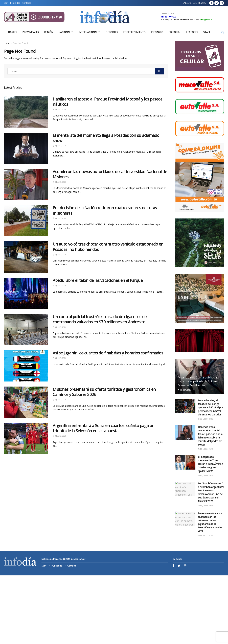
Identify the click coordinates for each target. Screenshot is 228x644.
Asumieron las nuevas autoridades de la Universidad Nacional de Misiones (110, 174)
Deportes (112, 32)
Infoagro (157, 32)
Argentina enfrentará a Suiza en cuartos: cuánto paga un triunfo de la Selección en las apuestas (104, 428)
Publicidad (15, 3)
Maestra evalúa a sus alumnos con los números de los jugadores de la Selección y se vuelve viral (210, 522)
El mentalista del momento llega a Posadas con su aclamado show (106, 138)
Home (7, 43)
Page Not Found (20, 43)
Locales (12, 32)
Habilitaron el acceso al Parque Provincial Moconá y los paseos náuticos (107, 102)
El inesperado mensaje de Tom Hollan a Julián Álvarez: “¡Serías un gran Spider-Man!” (211, 464)
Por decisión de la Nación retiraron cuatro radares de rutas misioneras (105, 210)
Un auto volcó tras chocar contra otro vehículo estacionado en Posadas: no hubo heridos (108, 247)
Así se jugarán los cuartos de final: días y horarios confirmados (108, 353)
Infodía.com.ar (78, 559)
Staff (6, 3)
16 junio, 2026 (205, 475)
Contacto (27, 3)
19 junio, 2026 (205, 449)
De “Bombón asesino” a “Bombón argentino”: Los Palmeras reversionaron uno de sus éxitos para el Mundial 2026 (211, 492)
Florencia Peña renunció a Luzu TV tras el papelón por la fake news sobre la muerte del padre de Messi (210, 436)
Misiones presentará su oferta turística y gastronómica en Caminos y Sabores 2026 (104, 392)
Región (49, 32)
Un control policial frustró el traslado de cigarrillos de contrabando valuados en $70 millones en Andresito (100, 319)
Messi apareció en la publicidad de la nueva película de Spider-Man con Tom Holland (198, 381)
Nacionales (66, 32)
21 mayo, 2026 (206, 535)
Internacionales (89, 32)
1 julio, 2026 (185, 390)
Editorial (175, 32)
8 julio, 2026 (59, 109)
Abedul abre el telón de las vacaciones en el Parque (98, 280)
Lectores (192, 32)
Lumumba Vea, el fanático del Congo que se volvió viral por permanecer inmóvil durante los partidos (211, 407)
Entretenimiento (134, 32)
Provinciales (31, 32)
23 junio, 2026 (205, 419)
